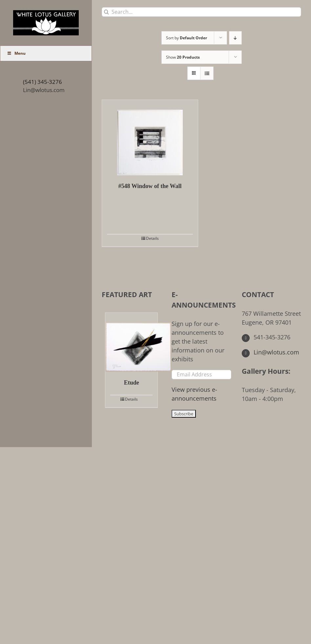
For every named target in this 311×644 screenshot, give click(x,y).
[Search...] (201, 12)
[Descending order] (235, 38)
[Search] (106, 12)
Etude (132, 383)
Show (183, 57)
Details (152, 238)
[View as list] (207, 73)
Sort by (187, 38)
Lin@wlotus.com (44, 90)
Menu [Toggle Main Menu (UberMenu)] (16, 53)
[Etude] (131, 342)
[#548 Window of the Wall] (150, 138)
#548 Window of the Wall (150, 186)
